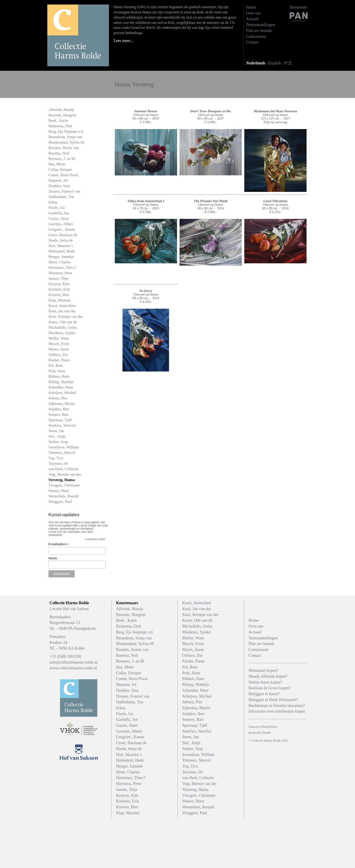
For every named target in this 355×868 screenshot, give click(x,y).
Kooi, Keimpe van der (66, 317)
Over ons (254, 13)
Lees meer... (124, 41)
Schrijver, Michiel (62, 393)
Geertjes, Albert (61, 224)
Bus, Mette (57, 164)
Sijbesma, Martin (62, 404)
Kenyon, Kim (59, 284)
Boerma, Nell (59, 153)
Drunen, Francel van (64, 191)
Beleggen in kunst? (264, 694)
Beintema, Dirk (60, 126)
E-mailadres (59, 544)
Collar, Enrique (60, 170)
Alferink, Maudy (61, 110)
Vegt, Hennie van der (65, 474)
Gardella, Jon (59, 213)
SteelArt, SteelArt (62, 425)
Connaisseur (256, 37)
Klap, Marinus (60, 300)
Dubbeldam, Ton (61, 197)
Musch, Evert (59, 344)
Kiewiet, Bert (59, 295)
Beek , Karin (58, 121)
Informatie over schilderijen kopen (277, 711)
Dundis (266, 733)
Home (251, 7)
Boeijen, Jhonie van (64, 148)
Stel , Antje (57, 436)
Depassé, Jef (58, 180)
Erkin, (53, 202)
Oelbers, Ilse (58, 355)
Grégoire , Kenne (62, 229)
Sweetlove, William (64, 447)
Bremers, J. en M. (62, 159)
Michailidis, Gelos (63, 327)
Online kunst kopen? (265, 682)
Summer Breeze (146, 111)
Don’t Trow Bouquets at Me (211, 111)
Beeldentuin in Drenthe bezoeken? (277, 706)
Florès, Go (57, 208)
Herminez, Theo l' (62, 268)
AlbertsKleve (269, 727)
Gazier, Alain (59, 219)
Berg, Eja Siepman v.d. (66, 131)
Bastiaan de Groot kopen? (270, 688)
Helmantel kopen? (263, 670)
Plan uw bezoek (259, 31)
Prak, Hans (57, 371)
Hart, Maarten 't (61, 246)
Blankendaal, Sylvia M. (67, 142)
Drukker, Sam (59, 186)
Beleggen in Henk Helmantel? (273, 700)
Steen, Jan (56, 431)
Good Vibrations (275, 201)
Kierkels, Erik (59, 289)
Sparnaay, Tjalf (60, 420)
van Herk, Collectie (64, 469)
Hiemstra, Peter (60, 273)
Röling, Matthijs (61, 382)
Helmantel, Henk (62, 251)
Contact (252, 42)
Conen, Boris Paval (63, 175)
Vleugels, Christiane (64, 485)
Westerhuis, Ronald (64, 496)
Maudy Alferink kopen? (268, 676)
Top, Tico (56, 458)
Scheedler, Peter (61, 387)
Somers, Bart (59, 414)
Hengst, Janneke (61, 257)
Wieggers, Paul (60, 502)
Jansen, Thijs (58, 278)
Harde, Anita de (61, 240)
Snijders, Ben (59, 409)
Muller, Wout (59, 338)
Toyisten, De (58, 463)
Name (53, 558)
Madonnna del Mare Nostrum (276, 111)
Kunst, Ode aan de (63, 322)
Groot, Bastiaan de (63, 235)
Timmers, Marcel (62, 453)
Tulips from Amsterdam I (146, 201)
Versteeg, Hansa (62, 480)
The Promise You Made (211, 201)
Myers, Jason (59, 349)
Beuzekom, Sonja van (65, 137)
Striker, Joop (58, 442)
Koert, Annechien (62, 306)
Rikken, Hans (59, 376)
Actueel (252, 19)
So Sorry (146, 291)
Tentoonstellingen (261, 25)
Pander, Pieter (59, 360)
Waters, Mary (59, 491)
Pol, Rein (56, 366)
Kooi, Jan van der (62, 311)
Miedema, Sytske (62, 333)
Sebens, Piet (58, 398)
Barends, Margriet (62, 115)
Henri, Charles (60, 262)
